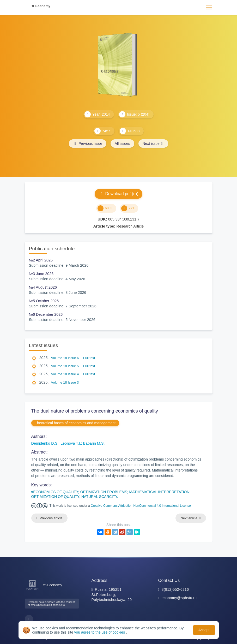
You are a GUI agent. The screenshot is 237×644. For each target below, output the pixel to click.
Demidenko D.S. (45, 443)
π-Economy (41, 6)
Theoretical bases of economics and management (75, 423)
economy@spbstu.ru (179, 598)
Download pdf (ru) (118, 194)
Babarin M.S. (94, 443)
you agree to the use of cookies (100, 632)
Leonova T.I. (71, 443)
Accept (204, 630)
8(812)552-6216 (175, 589)
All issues (122, 144)
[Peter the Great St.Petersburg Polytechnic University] (32, 590)
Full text (88, 358)
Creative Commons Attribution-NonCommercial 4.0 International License (141, 506)
